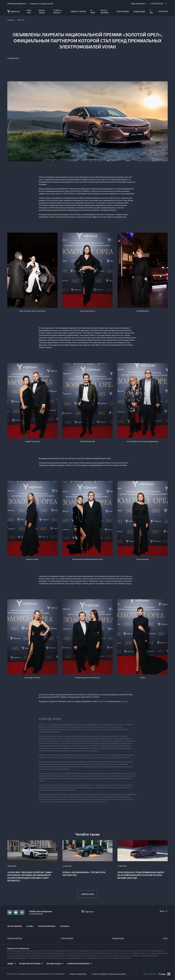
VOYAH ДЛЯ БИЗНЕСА (47, 926)
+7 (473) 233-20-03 (36, 914)
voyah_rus (124, 701)
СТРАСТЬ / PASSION (58, 12)
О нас (151, 12)
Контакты (163, 11)
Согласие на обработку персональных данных (109, 974)
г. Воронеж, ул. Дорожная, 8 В (41, 4)
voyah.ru (101, 701)
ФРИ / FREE (29, 12)
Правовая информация (78, 974)
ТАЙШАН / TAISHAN (78, 11)
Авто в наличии (104, 12)
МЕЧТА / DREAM (42, 12)
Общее (10, 964)
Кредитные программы (30, 964)
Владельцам (139, 11)
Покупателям (123, 11)
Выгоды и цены (54, 964)
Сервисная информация (78, 964)
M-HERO (93, 12)
